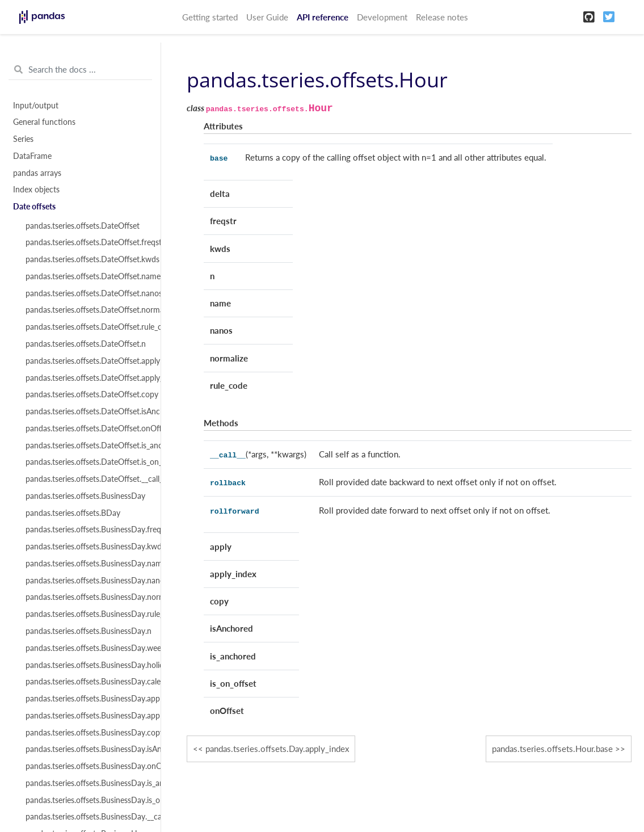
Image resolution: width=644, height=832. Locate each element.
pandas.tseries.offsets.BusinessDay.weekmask (87, 648)
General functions (44, 122)
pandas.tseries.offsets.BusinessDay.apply (87, 699)
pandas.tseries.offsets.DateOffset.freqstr (87, 242)
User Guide (267, 17)
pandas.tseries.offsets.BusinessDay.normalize (87, 597)
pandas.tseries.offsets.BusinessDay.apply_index (87, 716)
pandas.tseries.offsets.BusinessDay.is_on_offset (87, 800)
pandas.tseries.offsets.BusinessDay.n (87, 631)
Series (23, 139)
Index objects (36, 190)
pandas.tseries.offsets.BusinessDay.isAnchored (87, 749)
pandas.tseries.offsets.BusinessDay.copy (87, 733)
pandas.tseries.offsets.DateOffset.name (87, 276)
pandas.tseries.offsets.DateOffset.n (86, 344)
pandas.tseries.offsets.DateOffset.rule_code (87, 327)
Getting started (210, 17)
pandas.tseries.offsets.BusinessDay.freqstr (87, 530)
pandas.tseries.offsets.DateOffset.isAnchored (87, 411)
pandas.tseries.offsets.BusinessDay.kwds (87, 547)
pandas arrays (37, 173)
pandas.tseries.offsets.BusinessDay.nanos (87, 581)
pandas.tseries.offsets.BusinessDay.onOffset (87, 766)
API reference (323, 17)
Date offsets (34, 207)
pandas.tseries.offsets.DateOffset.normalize (87, 310)
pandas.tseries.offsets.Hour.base (552, 749)
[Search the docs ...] (80, 70)
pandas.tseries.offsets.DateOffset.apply (87, 361)
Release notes (442, 17)
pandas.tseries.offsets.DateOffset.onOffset (87, 428)
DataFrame (32, 156)
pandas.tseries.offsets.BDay (73, 513)
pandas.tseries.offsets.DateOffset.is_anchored (87, 446)
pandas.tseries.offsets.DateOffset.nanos (87, 293)
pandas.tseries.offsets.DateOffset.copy (87, 394)
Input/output (36, 106)
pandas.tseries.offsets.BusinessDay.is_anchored (87, 783)
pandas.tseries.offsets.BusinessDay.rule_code (87, 614)
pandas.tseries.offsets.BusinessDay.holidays (87, 665)
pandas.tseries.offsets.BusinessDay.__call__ (87, 817)
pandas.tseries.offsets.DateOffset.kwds (87, 259)
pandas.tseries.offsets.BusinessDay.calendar (87, 682)
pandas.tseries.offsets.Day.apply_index (277, 749)
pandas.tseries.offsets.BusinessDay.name (87, 564)
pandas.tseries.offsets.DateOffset (83, 226)
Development (382, 17)
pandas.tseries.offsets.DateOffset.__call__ (87, 479)
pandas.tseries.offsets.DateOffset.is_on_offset (87, 462)
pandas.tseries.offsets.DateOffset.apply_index (87, 378)
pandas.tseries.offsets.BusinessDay (85, 496)
